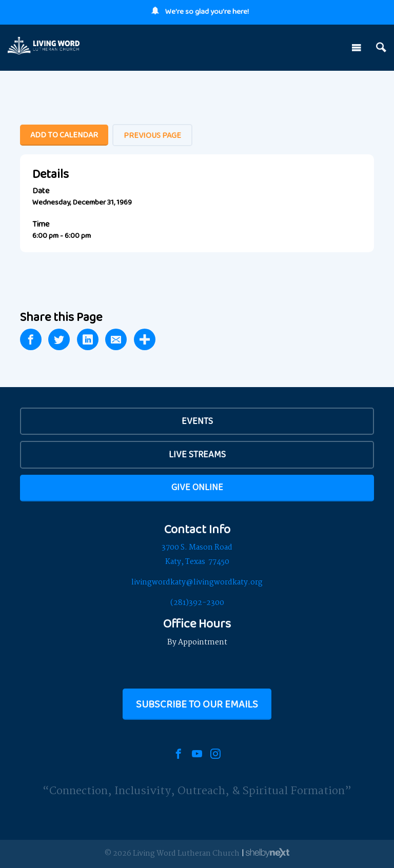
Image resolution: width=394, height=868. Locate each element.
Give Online (197, 487)
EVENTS (197, 421)
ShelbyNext (268, 853)
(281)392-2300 (197, 603)
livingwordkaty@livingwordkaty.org (197, 582)
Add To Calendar (64, 135)
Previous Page (152, 135)
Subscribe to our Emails (197, 704)
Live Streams (197, 454)
